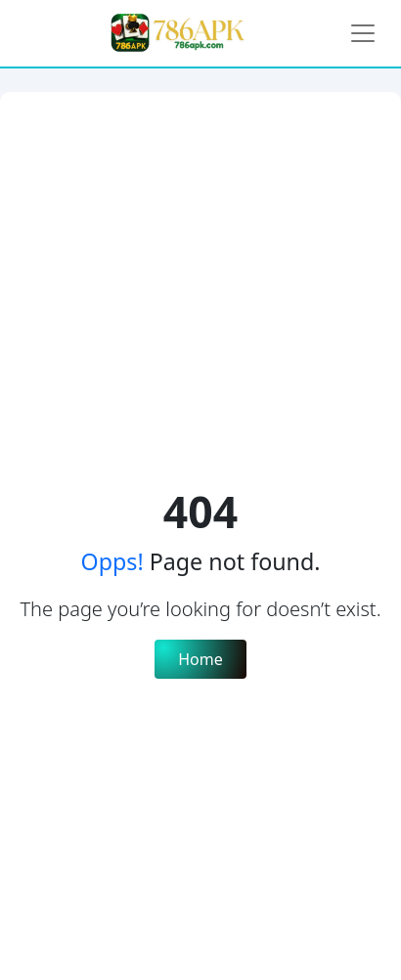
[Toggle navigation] (363, 33)
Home (200, 659)
